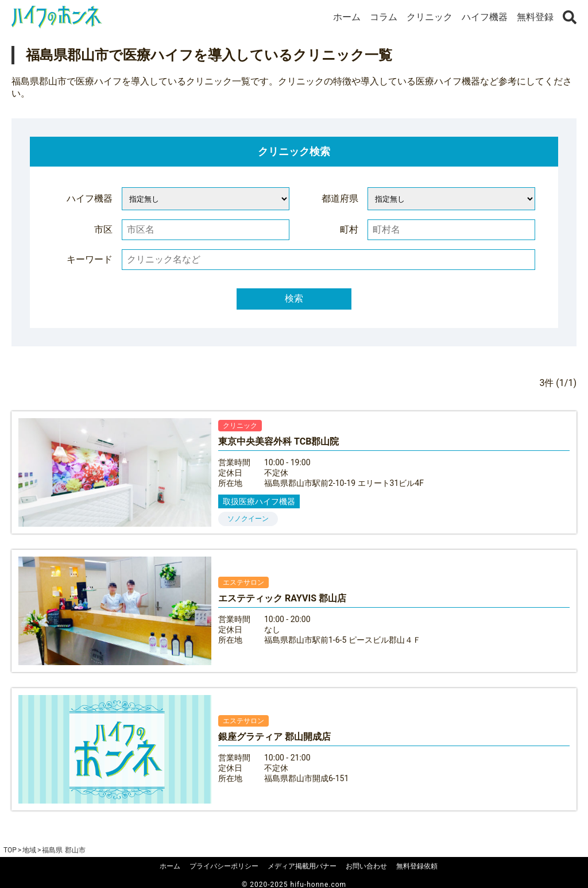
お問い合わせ (366, 866)
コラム (384, 17)
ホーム (347, 17)
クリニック (430, 17)
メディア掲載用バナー (302, 866)
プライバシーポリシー (224, 866)
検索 (294, 298)
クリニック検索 (294, 151)
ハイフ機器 (485, 17)
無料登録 (535, 17)
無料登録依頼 (417, 866)
